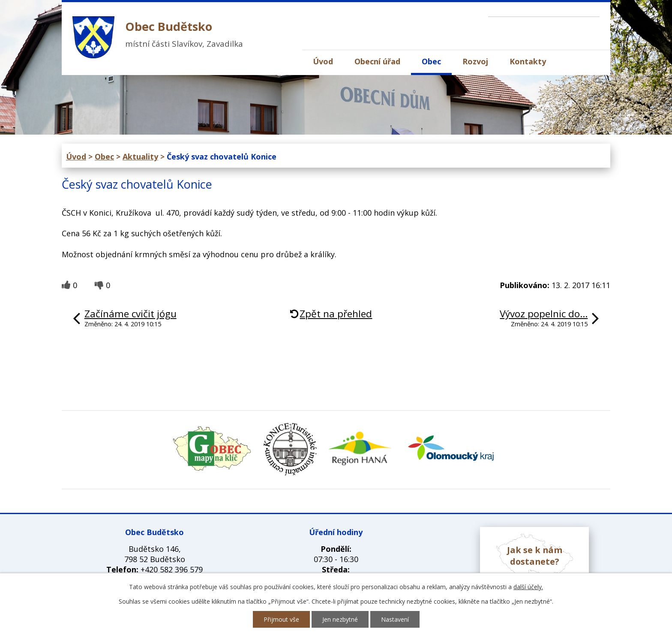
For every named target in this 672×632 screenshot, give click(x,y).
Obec (431, 61)
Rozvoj (475, 61)
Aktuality (140, 156)
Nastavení (395, 619)
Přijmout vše (281, 619)
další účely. (528, 587)
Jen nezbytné (340, 619)
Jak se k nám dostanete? (535, 556)
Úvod (323, 61)
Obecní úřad (377, 61)
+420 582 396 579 (172, 569)
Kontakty (528, 61)
